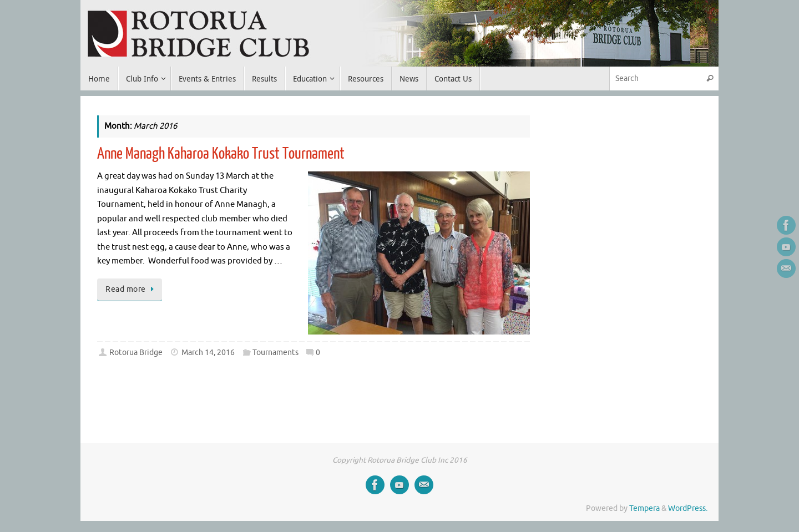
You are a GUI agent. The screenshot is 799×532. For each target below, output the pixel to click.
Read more (132, 289)
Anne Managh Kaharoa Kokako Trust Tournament (221, 154)
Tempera (644, 508)
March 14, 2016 (208, 353)
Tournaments (275, 353)
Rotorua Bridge (136, 353)
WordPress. (688, 508)
